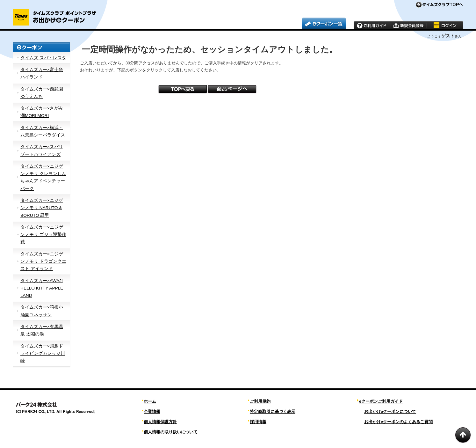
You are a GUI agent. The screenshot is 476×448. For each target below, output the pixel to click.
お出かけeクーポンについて (390, 411)
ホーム (150, 401)
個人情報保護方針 (160, 422)
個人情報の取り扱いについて (171, 432)
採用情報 (258, 422)
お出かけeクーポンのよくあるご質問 (398, 422)
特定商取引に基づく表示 (273, 411)
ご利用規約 (260, 401)
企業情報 (152, 411)
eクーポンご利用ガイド (381, 401)
